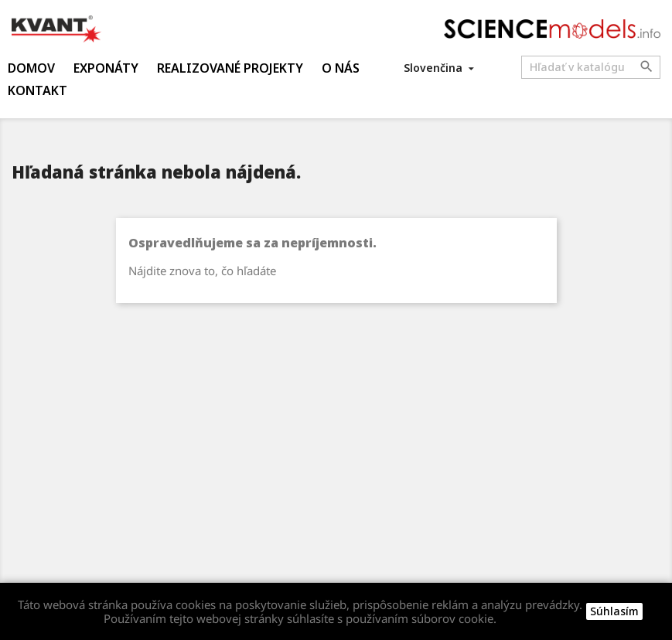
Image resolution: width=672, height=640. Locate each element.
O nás (341, 68)
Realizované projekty (230, 68)
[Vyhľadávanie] (591, 67)
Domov (31, 68)
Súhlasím (614, 611)
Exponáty (106, 68)
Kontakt (38, 90)
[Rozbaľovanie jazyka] (440, 68)
